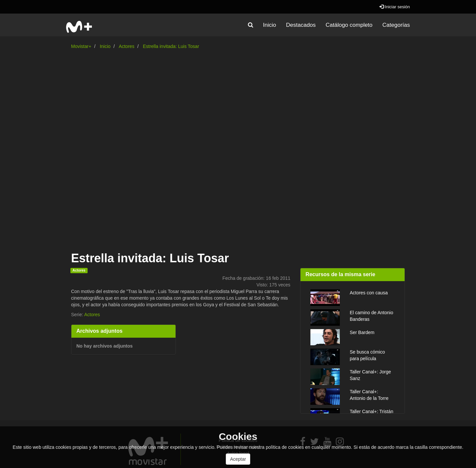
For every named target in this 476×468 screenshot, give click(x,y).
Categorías (396, 25)
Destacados (301, 25)
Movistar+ (81, 46)
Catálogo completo (349, 25)
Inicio (270, 25)
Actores (126, 46)
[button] (251, 25)
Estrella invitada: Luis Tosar (171, 46)
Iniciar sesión (395, 7)
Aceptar (238, 459)
